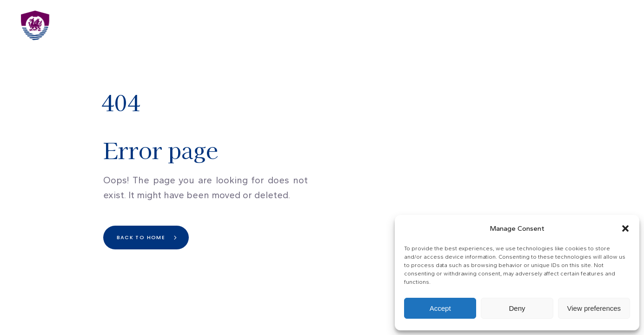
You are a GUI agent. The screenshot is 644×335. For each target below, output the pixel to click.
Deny (517, 308)
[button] (625, 228)
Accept (440, 308)
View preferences (594, 308)
